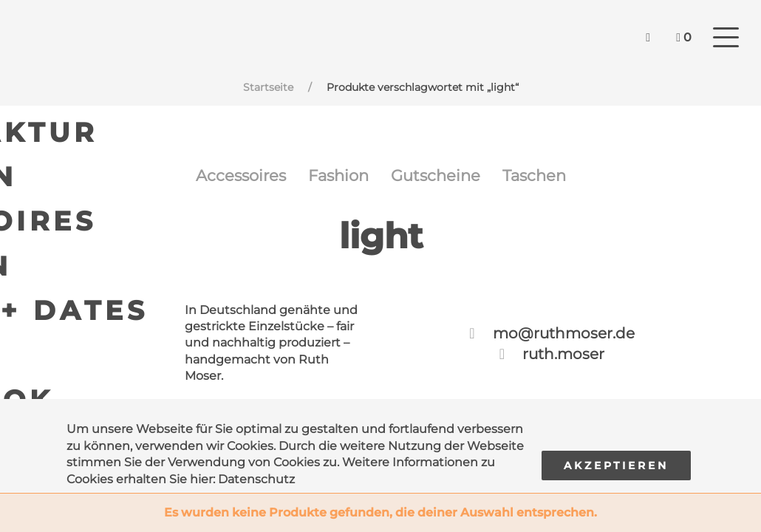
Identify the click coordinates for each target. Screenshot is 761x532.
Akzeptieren (616, 465)
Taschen (552, 179)
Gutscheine (441, 179)
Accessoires (225, 179)
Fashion (334, 179)
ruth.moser (563, 361)
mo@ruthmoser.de (564, 341)
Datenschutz (256, 479)
